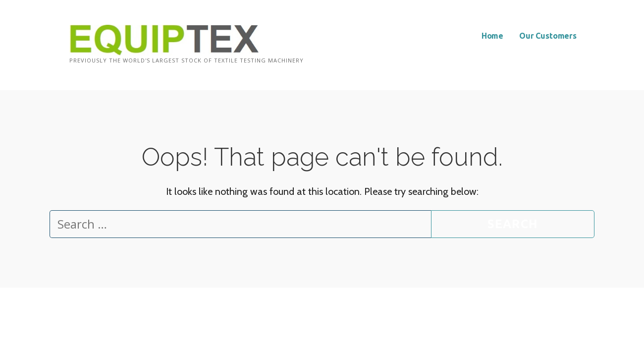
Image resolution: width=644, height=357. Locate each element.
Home (492, 36)
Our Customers (548, 36)
